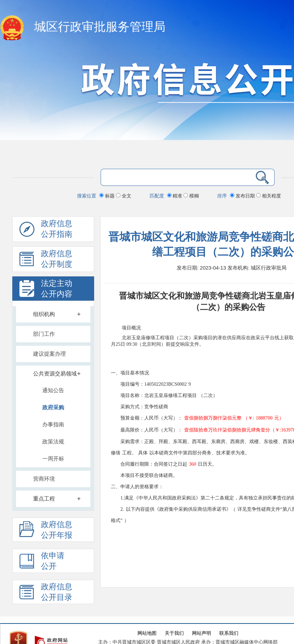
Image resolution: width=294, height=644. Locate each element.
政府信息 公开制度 (46, 261)
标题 (108, 196)
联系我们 (229, 633)
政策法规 (53, 442)
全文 (124, 196)
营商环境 (44, 479)
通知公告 (53, 390)
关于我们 (174, 633)
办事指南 (53, 424)
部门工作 (44, 334)
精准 (175, 196)
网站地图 (147, 633)
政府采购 (53, 407)
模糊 (191, 196)
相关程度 (269, 196)
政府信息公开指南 (46, 231)
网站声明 (202, 633)
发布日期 (243, 196)
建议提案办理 (49, 354)
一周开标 (53, 459)
